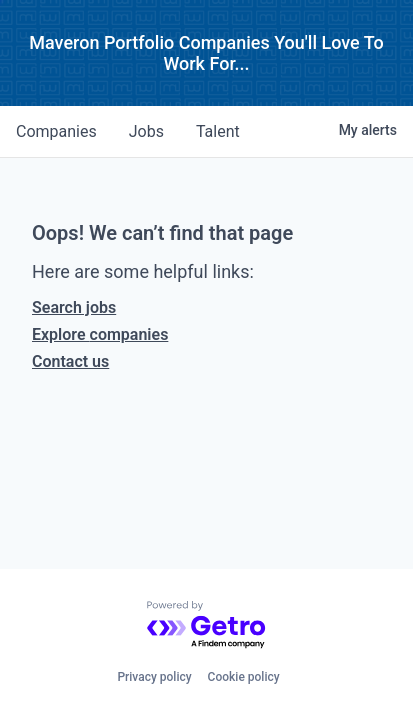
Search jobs (74, 307)
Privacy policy (154, 677)
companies (56, 131)
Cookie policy (244, 677)
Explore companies (100, 334)
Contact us (70, 361)
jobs (146, 131)
